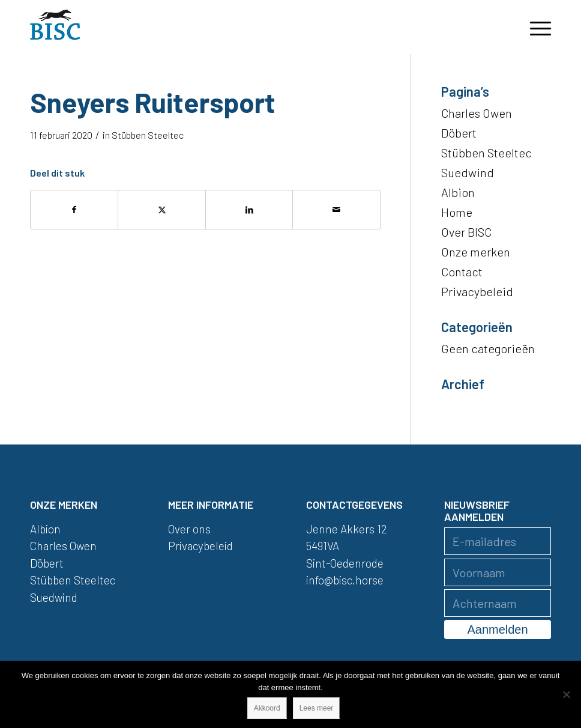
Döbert (459, 133)
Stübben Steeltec (148, 135)
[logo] (55, 27)
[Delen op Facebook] (74, 210)
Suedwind (468, 172)
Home (457, 212)
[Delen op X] (161, 210)
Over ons (189, 529)
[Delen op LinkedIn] (249, 210)
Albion (458, 192)
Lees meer (317, 708)
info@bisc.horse (345, 580)
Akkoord (267, 708)
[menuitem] (534, 27)
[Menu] (534, 27)
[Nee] (566, 694)
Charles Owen (477, 113)
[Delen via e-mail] (336, 210)
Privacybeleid (477, 291)
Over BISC (466, 232)
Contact (462, 271)
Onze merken (476, 252)
